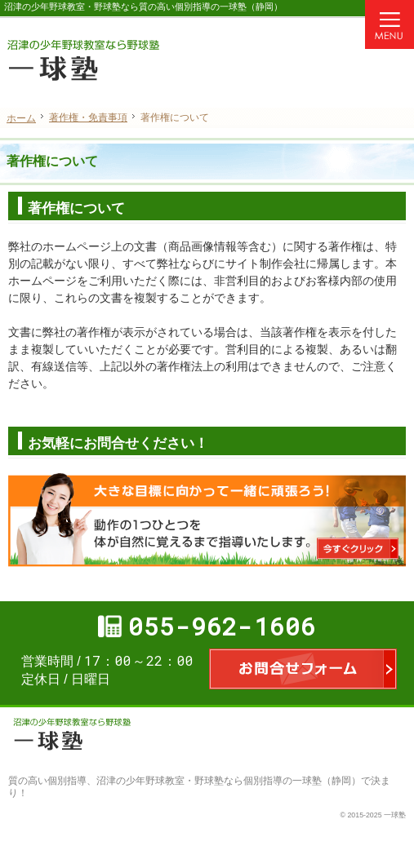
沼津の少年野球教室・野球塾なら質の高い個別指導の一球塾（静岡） (143, 7)
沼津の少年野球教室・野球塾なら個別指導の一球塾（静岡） (229, 781)
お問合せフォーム (303, 669)
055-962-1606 (222, 627)
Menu (390, 24)
